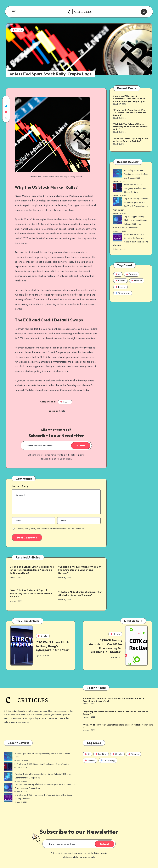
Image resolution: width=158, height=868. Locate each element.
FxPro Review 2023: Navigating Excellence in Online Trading (135, 188)
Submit (81, 446)
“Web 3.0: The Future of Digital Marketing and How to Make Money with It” (31, 593)
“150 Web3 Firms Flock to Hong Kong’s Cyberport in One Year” (53, 646)
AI (118, 274)
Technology (123, 293)
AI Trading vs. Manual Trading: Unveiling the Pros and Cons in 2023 (136, 174)
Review (120, 287)
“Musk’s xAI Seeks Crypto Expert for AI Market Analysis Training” (80, 593)
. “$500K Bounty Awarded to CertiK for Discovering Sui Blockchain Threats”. (106, 646)
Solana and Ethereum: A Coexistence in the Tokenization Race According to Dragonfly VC (32, 570)
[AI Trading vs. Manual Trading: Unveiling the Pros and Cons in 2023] (118, 174)
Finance (137, 281)
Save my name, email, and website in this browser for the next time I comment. (51, 529)
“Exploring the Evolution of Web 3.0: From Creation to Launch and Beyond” (80, 570)
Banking (132, 274)
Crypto (17, 30)
